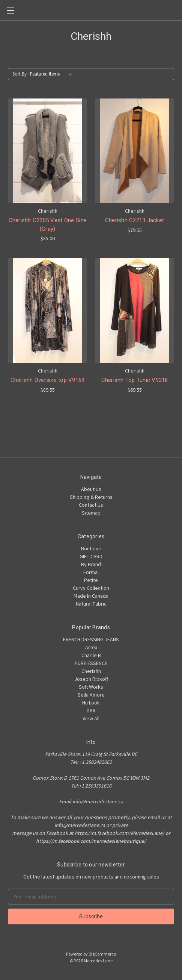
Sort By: (20, 74)
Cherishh (91, 671)
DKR (91, 710)
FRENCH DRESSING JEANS (91, 639)
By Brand (91, 564)
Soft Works (91, 687)
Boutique (91, 548)
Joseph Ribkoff (91, 679)
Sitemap (91, 513)
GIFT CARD (91, 556)
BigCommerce (102, 954)
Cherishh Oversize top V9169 (48, 380)
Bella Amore (91, 695)
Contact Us (91, 505)
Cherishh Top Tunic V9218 (135, 380)
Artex (91, 647)
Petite (91, 580)
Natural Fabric (91, 604)
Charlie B (91, 655)
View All (91, 718)
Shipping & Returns (91, 497)
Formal (91, 572)
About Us (91, 489)
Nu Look (91, 703)
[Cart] (178, 10)
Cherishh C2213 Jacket (135, 220)
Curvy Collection (91, 588)
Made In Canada (91, 596)
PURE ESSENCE (91, 663)
